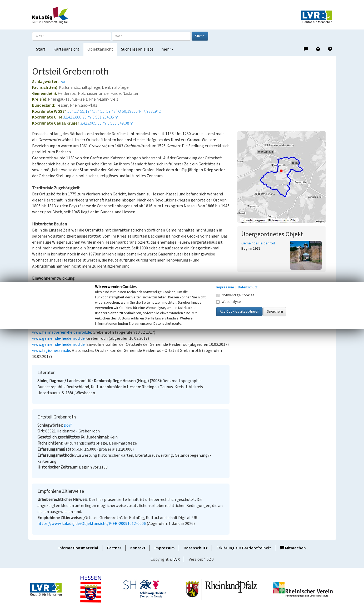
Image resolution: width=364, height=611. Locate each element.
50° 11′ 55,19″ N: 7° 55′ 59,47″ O (94, 111)
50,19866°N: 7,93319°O (142, 111)
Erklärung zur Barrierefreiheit (244, 548)
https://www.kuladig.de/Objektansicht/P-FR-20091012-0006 (92, 524)
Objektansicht (100, 49)
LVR (177, 559)
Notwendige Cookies (235, 295)
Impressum (165, 548)
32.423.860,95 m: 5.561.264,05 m (91, 117)
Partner (114, 548)
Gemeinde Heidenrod (258, 243)
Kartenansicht (66, 49)
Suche (200, 36)
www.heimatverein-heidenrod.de (62, 332)
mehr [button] (168, 49)
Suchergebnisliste (137, 49)
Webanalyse (229, 302)
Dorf (63, 82)
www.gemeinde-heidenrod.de (58, 338)
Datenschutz (196, 548)
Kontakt (138, 548)
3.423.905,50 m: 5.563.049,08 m (107, 123)
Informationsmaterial (78, 548)
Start (41, 49)
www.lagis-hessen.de (51, 351)
